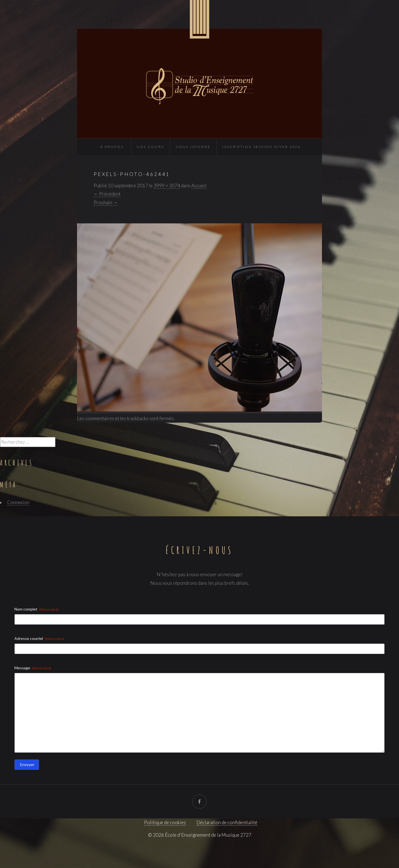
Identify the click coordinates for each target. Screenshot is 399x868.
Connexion (18, 502)
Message (33, 668)
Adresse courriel (39, 639)
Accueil (199, 186)
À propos (112, 147)
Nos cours (150, 147)
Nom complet (36, 609)
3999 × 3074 (167, 186)
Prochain (106, 202)
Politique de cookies (165, 822)
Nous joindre (193, 147)
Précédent (107, 194)
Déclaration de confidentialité (227, 822)
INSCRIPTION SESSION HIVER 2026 (261, 147)
